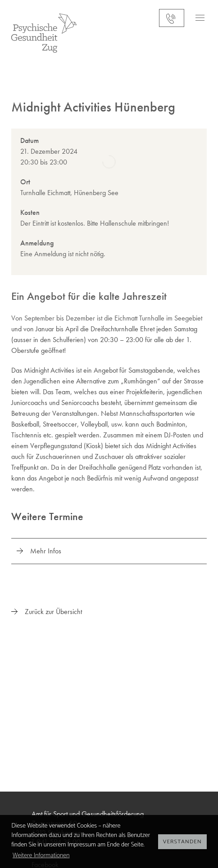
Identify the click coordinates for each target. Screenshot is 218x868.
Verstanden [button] (182, 842)
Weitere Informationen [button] (41, 856)
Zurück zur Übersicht (53, 612)
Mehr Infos (46, 551)
